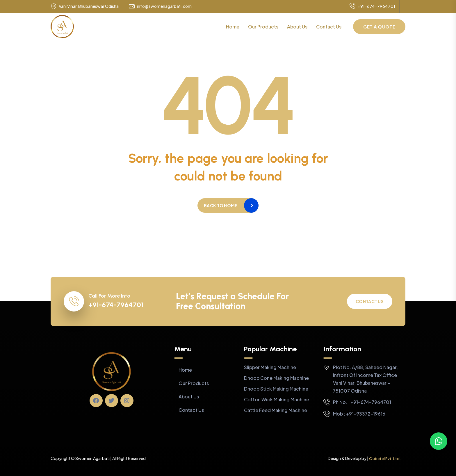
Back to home (221, 205)
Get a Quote (379, 27)
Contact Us (329, 27)
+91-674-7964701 (372, 6)
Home (233, 27)
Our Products (263, 27)
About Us (297, 27)
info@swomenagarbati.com (164, 6)
